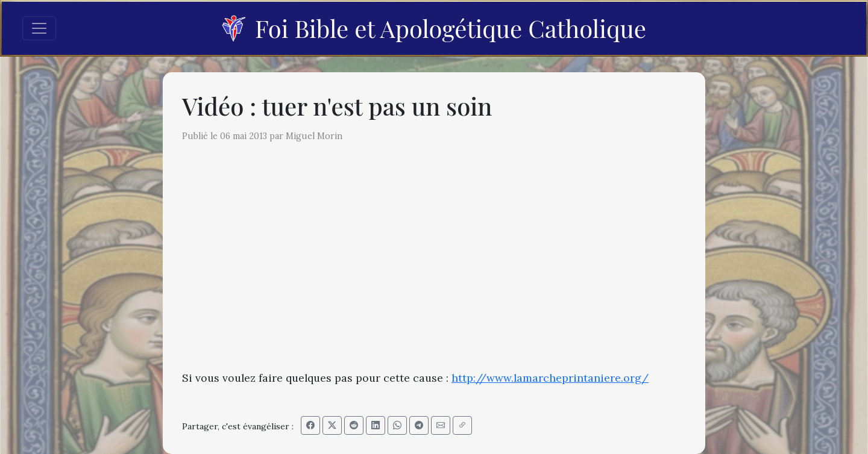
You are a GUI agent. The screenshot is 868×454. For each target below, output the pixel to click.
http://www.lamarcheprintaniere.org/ (550, 378)
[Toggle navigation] (39, 28)
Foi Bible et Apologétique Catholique (434, 28)
